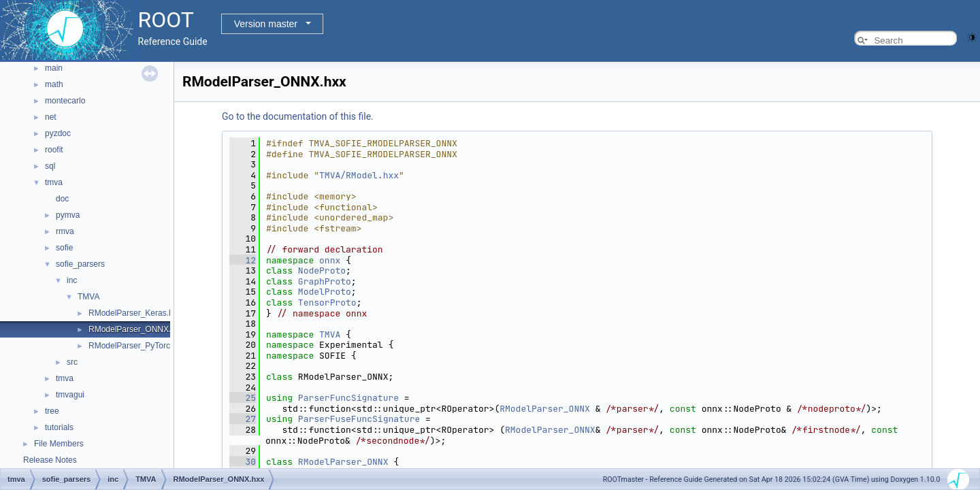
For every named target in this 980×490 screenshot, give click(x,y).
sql (50, 166)
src (72, 362)
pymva (68, 215)
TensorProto (327, 303)
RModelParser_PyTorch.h (135, 346)
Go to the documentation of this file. (298, 116)
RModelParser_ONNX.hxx (136, 329)
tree (52, 411)
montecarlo (65, 101)
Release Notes (50, 460)
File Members (59, 444)
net (51, 117)
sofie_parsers (80, 264)
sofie (64, 248)
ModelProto (325, 292)
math (54, 84)
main (54, 68)
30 (243, 462)
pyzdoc (58, 133)
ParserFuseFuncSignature (359, 419)
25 (243, 398)
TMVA (88, 297)
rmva (65, 231)
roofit (54, 150)
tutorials (59, 427)
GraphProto (325, 281)
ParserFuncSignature (348, 398)
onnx (330, 260)
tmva (54, 182)
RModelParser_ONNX (545, 409)
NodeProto (322, 271)
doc (62, 199)
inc (72, 280)
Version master (266, 24)
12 (243, 260)
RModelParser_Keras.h (131, 313)
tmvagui (70, 395)
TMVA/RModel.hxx (359, 175)
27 (243, 419)
